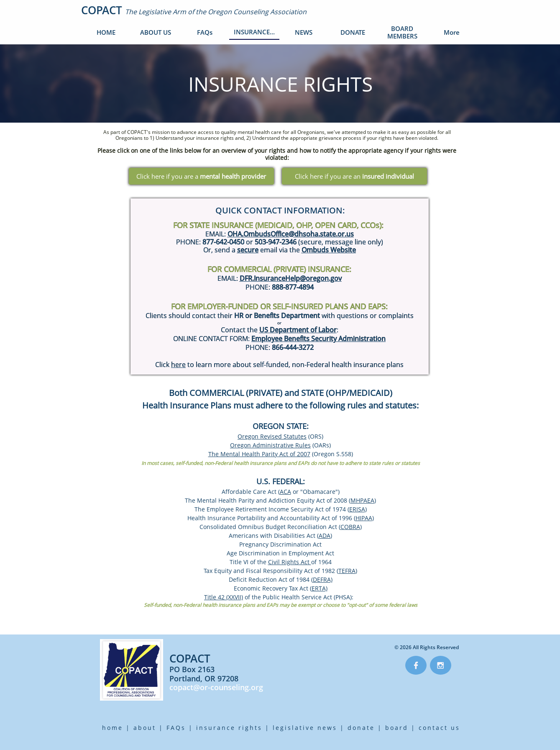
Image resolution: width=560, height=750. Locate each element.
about (145, 728)
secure (248, 250)
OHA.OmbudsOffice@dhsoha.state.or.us (291, 234)
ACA (285, 492)
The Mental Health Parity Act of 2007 (259, 454)
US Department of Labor (298, 330)
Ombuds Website (329, 250)
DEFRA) (323, 579)
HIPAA (364, 518)
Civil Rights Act (290, 562)
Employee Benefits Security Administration (318, 339)
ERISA (357, 509)
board (397, 728)
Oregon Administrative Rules (270, 445)
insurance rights (229, 728)
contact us (439, 728)
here (178, 365)
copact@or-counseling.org (216, 687)
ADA (325, 536)
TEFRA (347, 571)
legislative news (305, 728)
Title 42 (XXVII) (224, 597)
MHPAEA (362, 500)
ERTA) (320, 588)
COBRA (350, 527)
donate (361, 728)
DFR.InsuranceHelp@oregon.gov (291, 278)
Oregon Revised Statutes (272, 436)
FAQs (176, 728)
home (113, 728)
